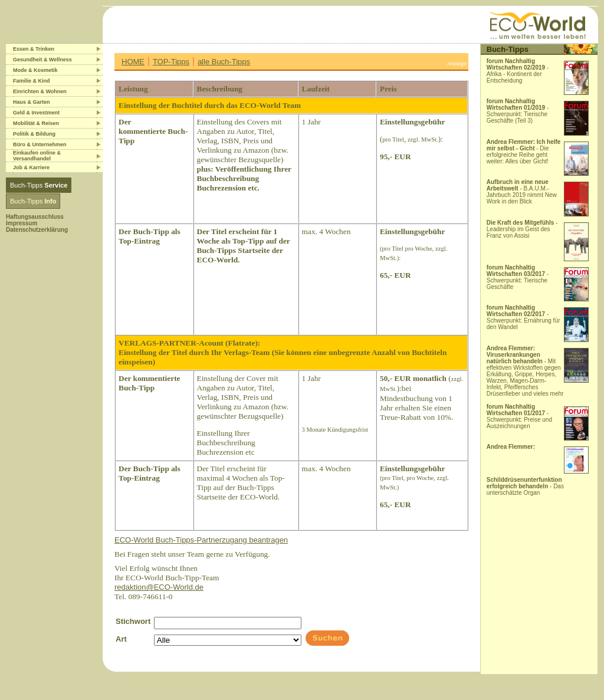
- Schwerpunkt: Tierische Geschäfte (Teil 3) (518, 111)
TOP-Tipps (171, 62)
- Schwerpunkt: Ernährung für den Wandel (523, 317)
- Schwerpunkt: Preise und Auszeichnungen (519, 416)
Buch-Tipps (39, 185)
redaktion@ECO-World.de (159, 587)
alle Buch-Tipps (224, 62)
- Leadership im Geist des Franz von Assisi (522, 229)
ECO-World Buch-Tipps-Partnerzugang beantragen (201, 540)
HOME (133, 62)
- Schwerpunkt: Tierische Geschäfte (518, 277)
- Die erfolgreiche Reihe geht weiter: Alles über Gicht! (524, 152)
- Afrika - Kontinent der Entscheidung (518, 71)
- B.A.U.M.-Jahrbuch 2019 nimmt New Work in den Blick (522, 192)
